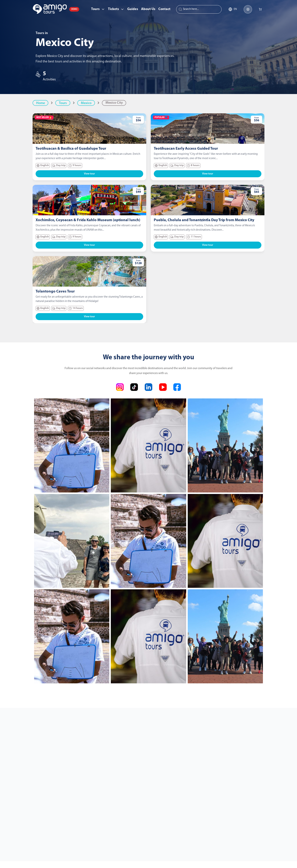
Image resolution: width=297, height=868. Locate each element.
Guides (133, 9)
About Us (148, 9)
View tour (89, 174)
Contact (164, 9)
